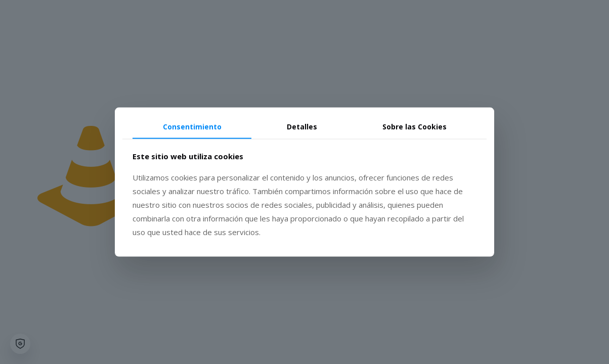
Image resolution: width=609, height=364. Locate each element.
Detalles (302, 127)
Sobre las (415, 127)
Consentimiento (192, 127)
